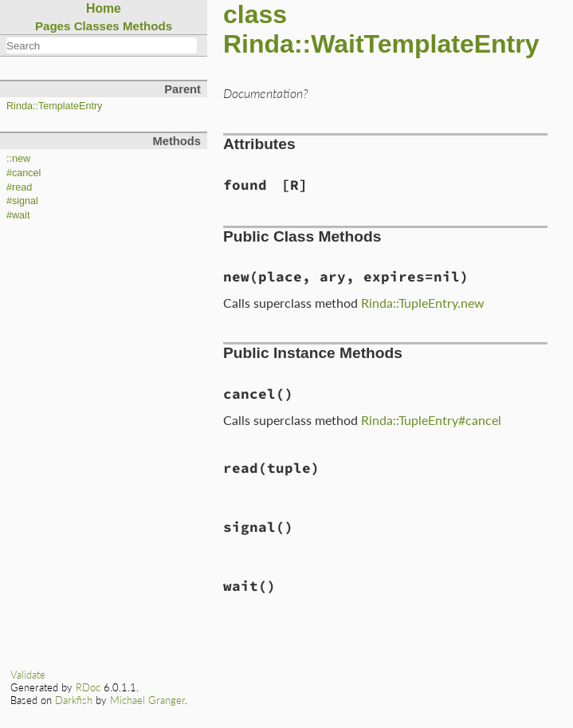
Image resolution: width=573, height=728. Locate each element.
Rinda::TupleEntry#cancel (431, 420)
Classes (97, 26)
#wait (18, 215)
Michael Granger (147, 700)
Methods (147, 26)
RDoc (88, 687)
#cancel (24, 173)
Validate (28, 675)
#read (19, 187)
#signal (22, 201)
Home (104, 8)
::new (18, 159)
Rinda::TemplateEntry (54, 106)
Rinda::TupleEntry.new (423, 303)
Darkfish (74, 700)
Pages (53, 26)
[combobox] (102, 45)
